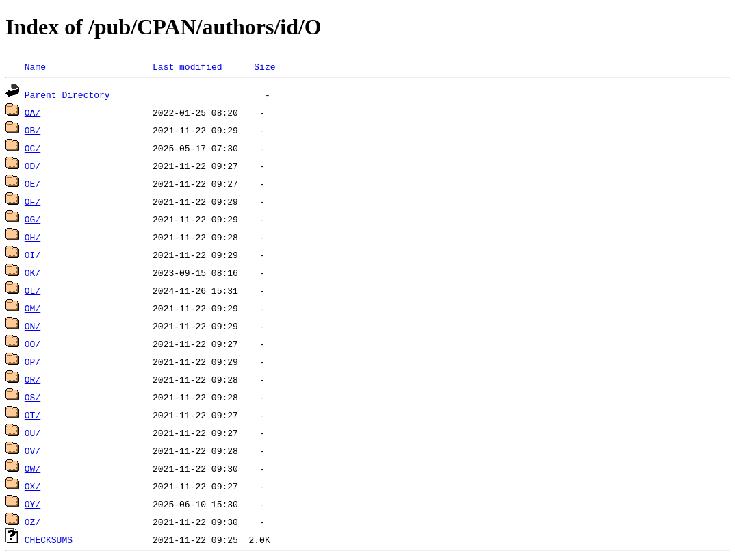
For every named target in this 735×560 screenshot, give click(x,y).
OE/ (33, 183)
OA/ (33, 112)
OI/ (33, 255)
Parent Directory (67, 94)
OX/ (33, 486)
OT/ (33, 415)
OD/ (33, 166)
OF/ (33, 201)
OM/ (33, 308)
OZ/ (33, 522)
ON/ (33, 326)
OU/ (33, 433)
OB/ (33, 130)
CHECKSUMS (49, 539)
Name (35, 66)
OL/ (33, 290)
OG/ (33, 219)
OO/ (33, 344)
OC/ (33, 148)
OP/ (33, 361)
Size (265, 66)
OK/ (33, 272)
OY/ (33, 504)
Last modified (187, 66)
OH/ (33, 237)
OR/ (33, 379)
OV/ (33, 450)
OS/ (33, 397)
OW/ (33, 468)
